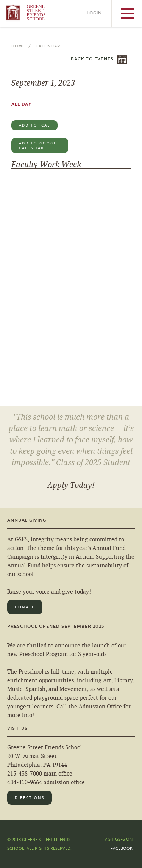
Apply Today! (71, 485)
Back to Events (92, 59)
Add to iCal (34, 125)
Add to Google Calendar (39, 146)
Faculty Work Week (46, 165)
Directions (30, 798)
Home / (23, 46)
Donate (25, 607)
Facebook (122, 848)
